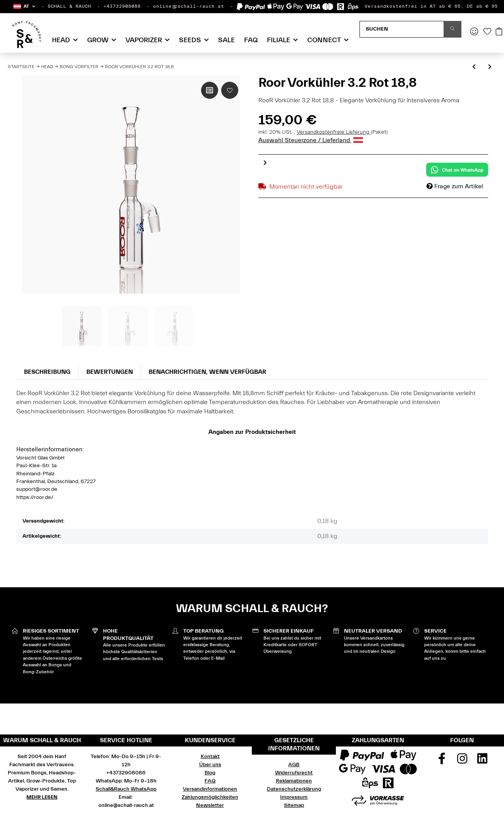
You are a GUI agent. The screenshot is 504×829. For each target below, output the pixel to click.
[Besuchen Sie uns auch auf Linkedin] (482, 761)
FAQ (251, 40)
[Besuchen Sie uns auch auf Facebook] (442, 761)
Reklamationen (294, 781)
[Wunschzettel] (487, 32)
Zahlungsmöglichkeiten (210, 797)
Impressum (294, 797)
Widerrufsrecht (294, 773)
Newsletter (210, 805)
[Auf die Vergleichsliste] (210, 90)
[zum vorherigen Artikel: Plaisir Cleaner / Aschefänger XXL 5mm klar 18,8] (474, 67)
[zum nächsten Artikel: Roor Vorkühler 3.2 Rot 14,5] (490, 67)
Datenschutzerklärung (294, 789)
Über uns (210, 765)
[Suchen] (402, 29)
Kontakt (210, 757)
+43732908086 (122, 6)
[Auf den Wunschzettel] (230, 90)
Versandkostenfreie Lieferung (334, 132)
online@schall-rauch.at (188, 6)
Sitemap (294, 805)
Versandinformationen (210, 789)
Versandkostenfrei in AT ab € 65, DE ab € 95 (431, 6)
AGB (294, 765)
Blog (210, 773)
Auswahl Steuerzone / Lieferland (311, 140)
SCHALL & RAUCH (69, 6)
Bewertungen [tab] (110, 372)
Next (265, 163)
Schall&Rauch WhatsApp (126, 789)
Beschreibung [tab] (47, 372)
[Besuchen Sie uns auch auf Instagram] (462, 761)
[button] (24, 6)
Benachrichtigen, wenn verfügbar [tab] (207, 372)
